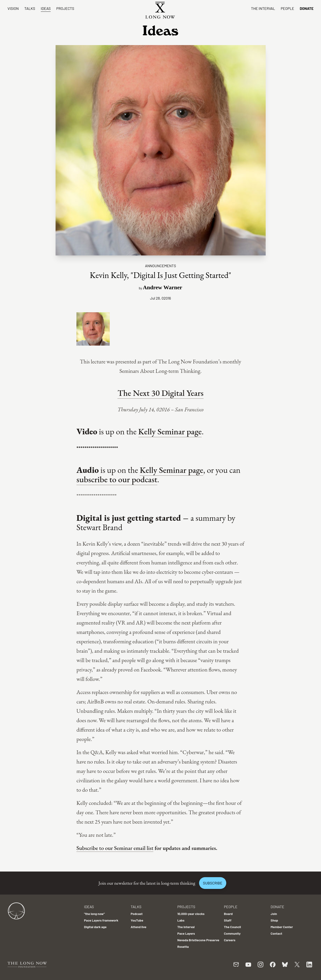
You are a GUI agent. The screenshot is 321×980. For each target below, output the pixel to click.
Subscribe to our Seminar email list (115, 848)
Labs (181, 920)
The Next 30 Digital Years (160, 393)
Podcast (137, 914)
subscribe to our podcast (117, 479)
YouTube (137, 920)
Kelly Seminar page (170, 431)
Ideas (46, 8)
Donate (307, 8)
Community (232, 933)
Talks (30, 8)
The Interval (263, 8)
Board (228, 914)
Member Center (282, 927)
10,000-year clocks (191, 914)
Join (274, 914)
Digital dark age (95, 927)
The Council (232, 927)
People (287, 8)
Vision (13, 8)
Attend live (138, 927)
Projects (65, 8)
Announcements (160, 266)
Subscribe (213, 883)
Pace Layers (186, 933)
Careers (230, 940)
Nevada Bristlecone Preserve (198, 940)
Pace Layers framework (101, 920)
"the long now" (94, 914)
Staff (228, 920)
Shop (274, 920)
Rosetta (183, 947)
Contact (276, 933)
